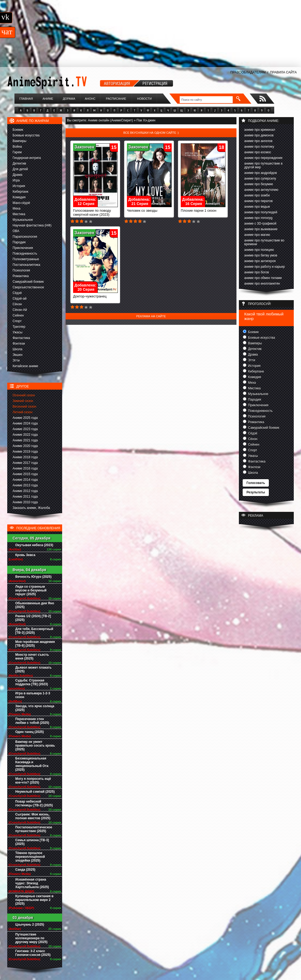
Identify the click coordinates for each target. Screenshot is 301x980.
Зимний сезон (23, 401)
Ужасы (18, 332)
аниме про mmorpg (258, 218)
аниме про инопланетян (262, 284)
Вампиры (19, 141)
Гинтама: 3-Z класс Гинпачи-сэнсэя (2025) (33, 953)
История (19, 186)
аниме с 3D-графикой (260, 223)
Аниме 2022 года (25, 435)
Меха (16, 208)
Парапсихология (25, 237)
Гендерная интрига (27, 158)
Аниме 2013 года (25, 485)
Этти (16, 360)
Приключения (23, 248)
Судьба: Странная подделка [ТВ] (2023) (32, 682)
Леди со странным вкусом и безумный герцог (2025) (31, 590)
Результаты (256, 492)
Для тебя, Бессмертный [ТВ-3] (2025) (34, 631)
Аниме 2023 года (25, 429)
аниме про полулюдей (261, 212)
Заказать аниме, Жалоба (31, 508)
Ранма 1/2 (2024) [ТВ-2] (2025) (33, 618)
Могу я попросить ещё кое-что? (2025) (33, 781)
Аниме (48, 99)
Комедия (19, 197)
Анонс (90, 99)
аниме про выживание (261, 229)
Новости (144, 99)
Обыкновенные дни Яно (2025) (35, 605)
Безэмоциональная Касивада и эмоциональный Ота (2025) (32, 764)
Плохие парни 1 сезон (203, 209)
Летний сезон (22, 412)
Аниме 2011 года (25, 497)
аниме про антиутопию (261, 190)
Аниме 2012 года (25, 491)
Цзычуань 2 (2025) (30, 925)
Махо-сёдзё (21, 203)
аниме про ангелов (258, 141)
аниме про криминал (260, 130)
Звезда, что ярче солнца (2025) (35, 708)
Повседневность (25, 254)
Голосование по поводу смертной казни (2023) (95, 211)
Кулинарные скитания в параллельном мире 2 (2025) (34, 900)
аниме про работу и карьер (265, 267)
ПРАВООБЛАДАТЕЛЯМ (248, 72)
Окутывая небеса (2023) (34, 545)
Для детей (20, 169)
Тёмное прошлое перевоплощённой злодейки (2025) (30, 857)
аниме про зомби (257, 195)
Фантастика (21, 338)
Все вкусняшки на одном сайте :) (151, 133)
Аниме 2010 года (25, 502)
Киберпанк (20, 192)
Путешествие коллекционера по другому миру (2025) (31, 938)
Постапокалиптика (26, 265)
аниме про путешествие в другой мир (263, 165)
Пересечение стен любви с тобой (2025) (32, 721)
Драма (17, 175)
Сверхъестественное (28, 287)
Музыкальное (23, 220)
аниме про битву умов (261, 255)
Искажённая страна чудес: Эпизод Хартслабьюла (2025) (32, 883)
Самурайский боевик (28, 282)
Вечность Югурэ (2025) (33, 577)
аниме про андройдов (261, 173)
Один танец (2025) (29, 732)
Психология (21, 270)
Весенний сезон (24, 407)
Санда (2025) (25, 870)
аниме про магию (257, 235)
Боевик (18, 130)
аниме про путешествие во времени (264, 242)
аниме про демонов (259, 135)
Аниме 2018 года (25, 457)
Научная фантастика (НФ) (32, 225)
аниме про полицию (259, 250)
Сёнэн (17, 304)
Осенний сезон (24, 395)
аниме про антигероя (260, 261)
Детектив (19, 163)
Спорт (17, 321)
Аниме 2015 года (25, 474)
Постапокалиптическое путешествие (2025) (34, 829)
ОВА (16, 231)
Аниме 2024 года (25, 423)
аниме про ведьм (257, 207)
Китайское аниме (25, 366)
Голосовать (256, 483)
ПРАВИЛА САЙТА (283, 72)
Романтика (21, 276)
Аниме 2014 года (25, 480)
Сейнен (18, 315)
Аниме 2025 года (25, 418)
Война (17, 147)
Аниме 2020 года (25, 446)
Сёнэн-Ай (20, 310)
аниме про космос (258, 152)
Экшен (18, 355)
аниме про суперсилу (260, 178)
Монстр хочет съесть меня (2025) (32, 657)
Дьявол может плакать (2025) (33, 669)
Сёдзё (17, 293)
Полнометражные (26, 259)
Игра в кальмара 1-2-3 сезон (33, 695)
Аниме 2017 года (25, 463)
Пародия (19, 242)
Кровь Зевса (25, 555)
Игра (16, 180)
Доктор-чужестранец (95, 295)
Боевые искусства (26, 135)
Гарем (17, 152)
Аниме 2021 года (25, 440)
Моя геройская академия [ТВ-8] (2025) (35, 644)
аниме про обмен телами (263, 278)
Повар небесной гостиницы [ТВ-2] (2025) (34, 803)
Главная (26, 99)
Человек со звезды (149, 209)
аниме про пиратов (258, 201)
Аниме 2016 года (25, 468)
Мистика (19, 214)
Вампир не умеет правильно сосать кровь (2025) (35, 746)
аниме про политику (259, 147)
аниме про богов (257, 272)
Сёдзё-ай (20, 299)
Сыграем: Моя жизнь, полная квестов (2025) (33, 816)
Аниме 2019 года (25, 452)
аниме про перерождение (263, 158)
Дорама (69, 99)
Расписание (116, 99)
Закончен (84, 147)
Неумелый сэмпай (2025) (35, 792)
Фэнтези (19, 344)
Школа (17, 349)
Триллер (19, 327)
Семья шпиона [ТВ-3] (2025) (32, 842)
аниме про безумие (259, 184)
